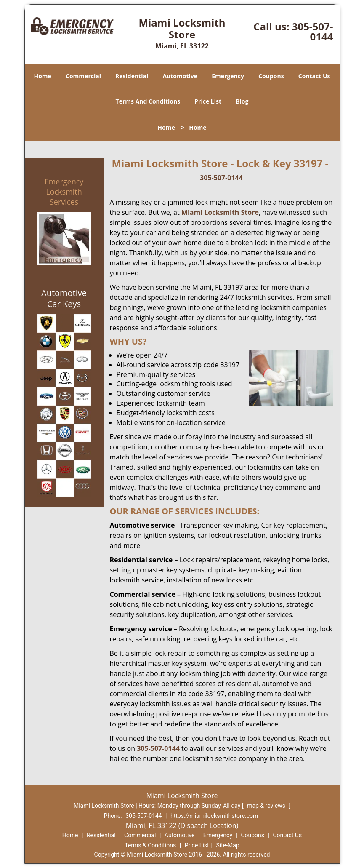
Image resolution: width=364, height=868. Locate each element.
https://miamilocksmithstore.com (214, 816)
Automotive (180, 76)
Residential (132, 76)
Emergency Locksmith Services (64, 192)
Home (42, 76)
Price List (208, 101)
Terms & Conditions (150, 845)
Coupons (271, 76)
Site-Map (228, 845)
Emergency (228, 76)
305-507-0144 (313, 31)
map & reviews (267, 806)
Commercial (83, 76)
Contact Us (314, 76)
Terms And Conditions (148, 101)
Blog (242, 101)
